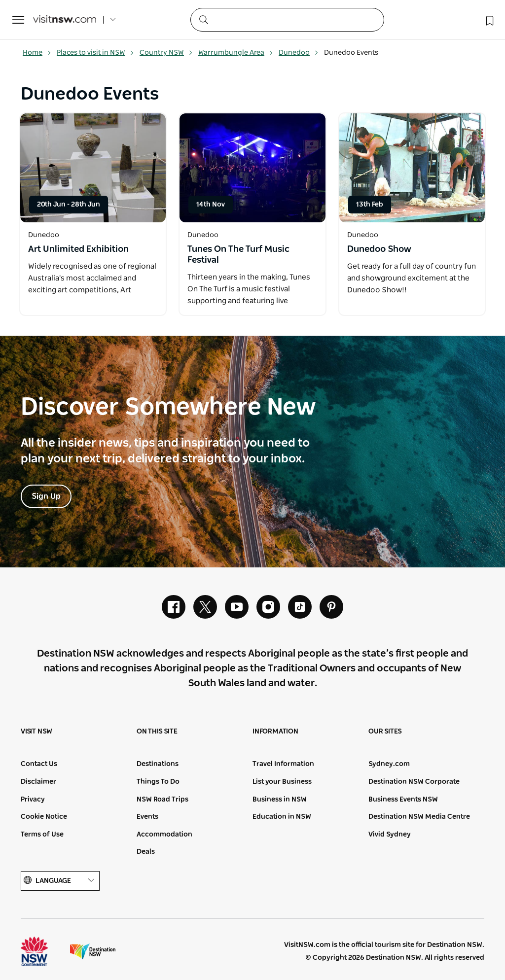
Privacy (33, 800)
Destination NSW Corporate (414, 782)
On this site (157, 732)
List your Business (282, 782)
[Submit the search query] (203, 19)
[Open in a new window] (93, 168)
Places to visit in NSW (95, 53)
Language (60, 881)
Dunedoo (299, 53)
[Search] (287, 20)
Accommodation (164, 835)
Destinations (158, 764)
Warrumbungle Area (236, 53)
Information (275, 732)
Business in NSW (280, 800)
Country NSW (166, 53)
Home (37, 53)
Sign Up (46, 496)
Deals (146, 852)
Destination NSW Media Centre (419, 817)
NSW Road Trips (162, 800)
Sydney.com (389, 764)
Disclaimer (38, 782)
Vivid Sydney (390, 835)
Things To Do (158, 782)
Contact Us (39, 764)
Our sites (385, 732)
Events (147, 817)
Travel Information (283, 764)
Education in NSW (282, 817)
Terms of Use (42, 835)
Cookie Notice (44, 817)
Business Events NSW (403, 800)
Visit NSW (36, 732)
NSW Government (43, 951)
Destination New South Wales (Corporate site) (93, 951)
